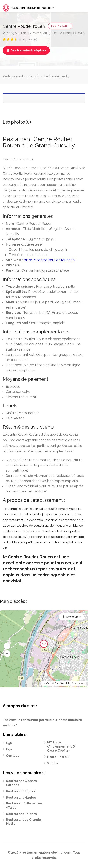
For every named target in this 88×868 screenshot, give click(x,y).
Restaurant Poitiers (21, 814)
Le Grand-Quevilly (57, 76)
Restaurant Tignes (21, 791)
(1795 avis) (30, 39)
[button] (7, 646)
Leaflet (47, 683)
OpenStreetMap (63, 683)
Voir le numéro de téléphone (26, 50)
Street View (73, 617)
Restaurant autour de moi (20, 76)
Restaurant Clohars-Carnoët (22, 783)
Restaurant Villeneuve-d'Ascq (24, 805)
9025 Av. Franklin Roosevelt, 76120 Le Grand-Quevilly (44, 33)
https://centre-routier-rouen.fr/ (50, 260)
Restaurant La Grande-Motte (24, 822)
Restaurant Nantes (21, 798)
